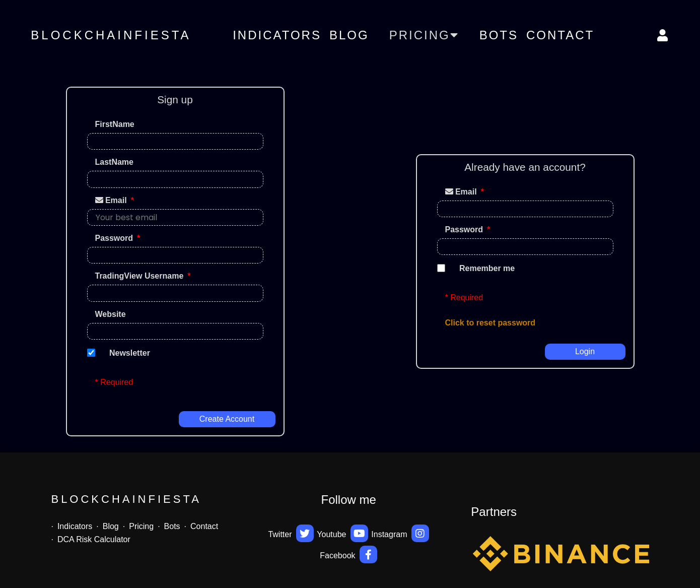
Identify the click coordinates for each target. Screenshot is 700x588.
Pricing (141, 526)
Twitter (291, 533)
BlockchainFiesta (111, 35)
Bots (499, 35)
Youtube (342, 533)
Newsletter (130, 353)
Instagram (400, 533)
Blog (349, 35)
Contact (560, 35)
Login (585, 351)
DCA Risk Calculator (94, 539)
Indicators (277, 35)
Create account (227, 419)
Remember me (487, 268)
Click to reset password (491, 323)
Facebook (348, 554)
